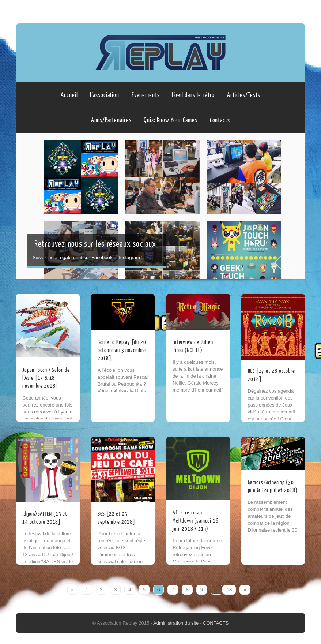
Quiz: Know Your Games (171, 120)
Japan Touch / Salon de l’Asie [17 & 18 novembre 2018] (46, 378)
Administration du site (177, 623)
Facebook (284, 10)
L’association (105, 95)
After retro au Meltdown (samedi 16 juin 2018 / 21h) (195, 521)
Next (293, 262)
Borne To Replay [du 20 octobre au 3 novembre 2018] (122, 350)
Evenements (146, 95)
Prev (278, 262)
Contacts (220, 120)
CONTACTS (216, 623)
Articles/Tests (244, 95)
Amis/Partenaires (111, 120)
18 (229, 590)
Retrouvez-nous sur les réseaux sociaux (95, 244)
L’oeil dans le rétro (193, 95)
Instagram (298, 10)
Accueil (69, 95)
